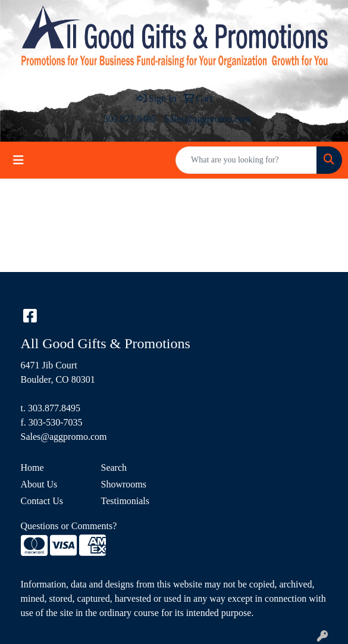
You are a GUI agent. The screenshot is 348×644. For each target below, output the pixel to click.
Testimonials (126, 501)
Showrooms (124, 484)
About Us (39, 484)
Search (114, 468)
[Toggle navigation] (18, 160)
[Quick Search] (246, 160)
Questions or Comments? (69, 526)
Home (32, 468)
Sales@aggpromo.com (207, 119)
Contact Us (42, 501)
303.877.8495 (130, 119)
